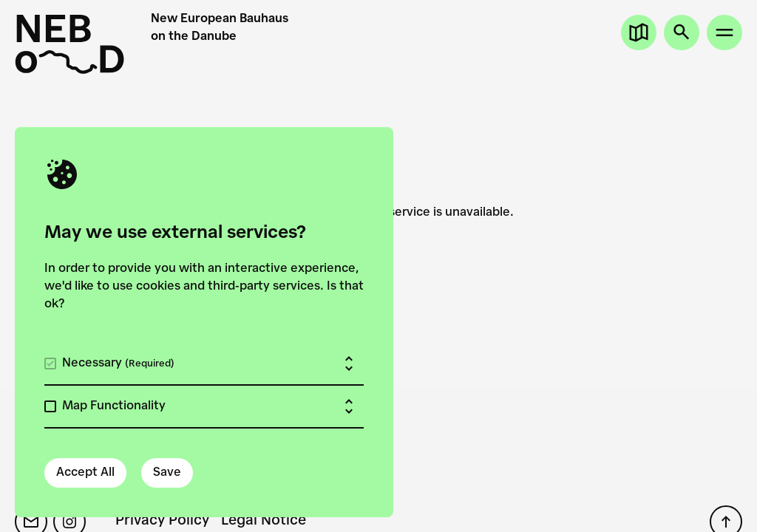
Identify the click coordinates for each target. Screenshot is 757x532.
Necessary (118, 364)
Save (167, 473)
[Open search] (682, 33)
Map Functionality (114, 406)
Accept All (85, 473)
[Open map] (639, 33)
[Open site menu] (724, 33)
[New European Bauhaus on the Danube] (75, 44)
